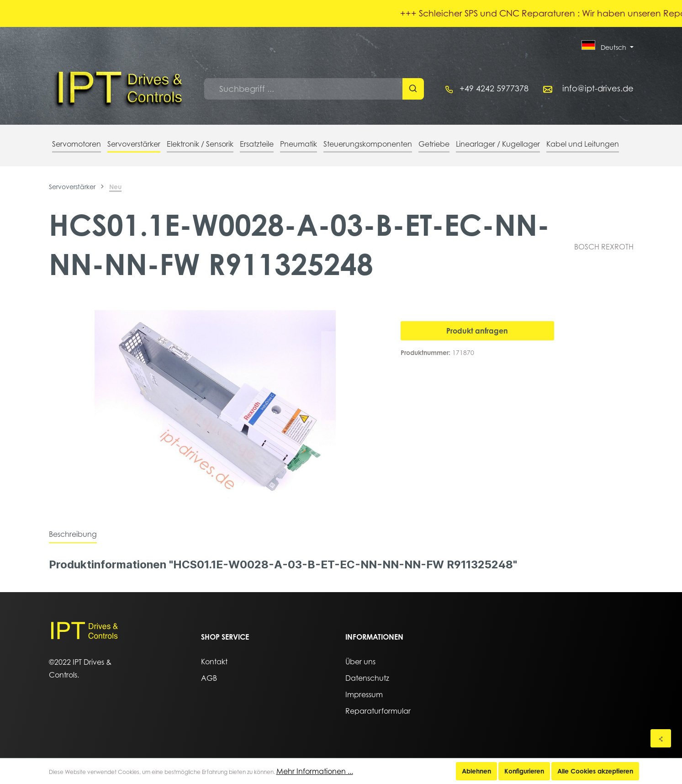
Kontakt (214, 662)
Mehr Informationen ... (315, 771)
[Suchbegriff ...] (304, 89)
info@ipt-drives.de (598, 88)
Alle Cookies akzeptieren (595, 771)
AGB (209, 678)
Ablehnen (476, 771)
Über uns (360, 662)
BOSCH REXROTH (604, 247)
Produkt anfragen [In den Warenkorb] (477, 331)
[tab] (73, 534)
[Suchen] (413, 89)
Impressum (364, 694)
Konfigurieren (524, 771)
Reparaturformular (378, 711)
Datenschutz (367, 678)
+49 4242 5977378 (494, 88)
